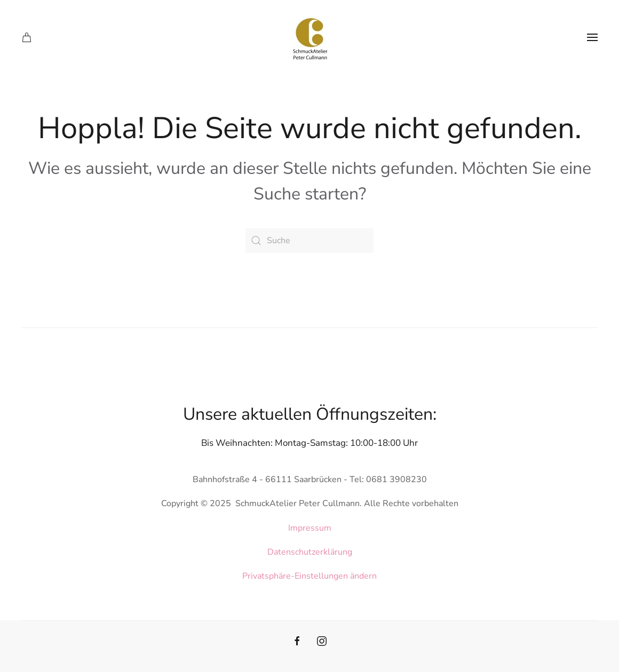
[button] (592, 37)
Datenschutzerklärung (310, 552)
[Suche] (309, 241)
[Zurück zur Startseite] (309, 37)
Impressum (310, 528)
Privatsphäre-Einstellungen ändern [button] (309, 576)
